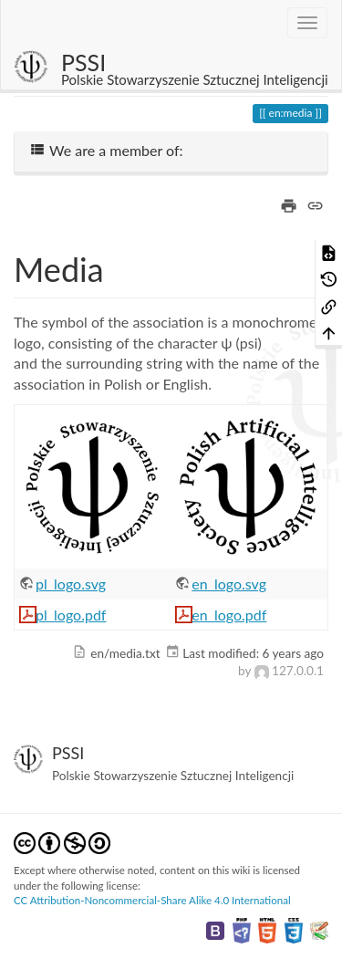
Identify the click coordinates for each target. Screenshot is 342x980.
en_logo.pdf (229, 615)
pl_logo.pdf (71, 615)
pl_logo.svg (71, 584)
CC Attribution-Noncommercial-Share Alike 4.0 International (152, 900)
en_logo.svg (229, 584)
